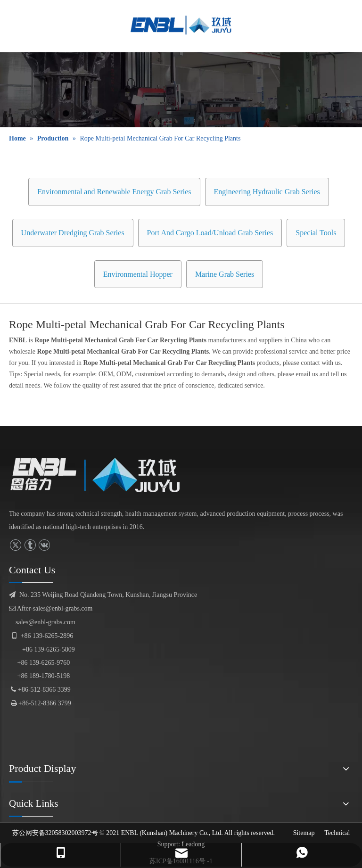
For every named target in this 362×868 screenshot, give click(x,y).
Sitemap (304, 833)
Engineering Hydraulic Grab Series (267, 192)
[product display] (181, 90)
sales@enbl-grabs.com (45, 622)
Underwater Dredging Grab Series (73, 233)
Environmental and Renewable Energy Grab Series (114, 192)
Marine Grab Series (225, 274)
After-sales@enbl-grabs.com (51, 608)
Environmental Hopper (138, 274)
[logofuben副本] (102, 475)
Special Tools (316, 233)
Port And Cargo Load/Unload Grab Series (210, 233)
